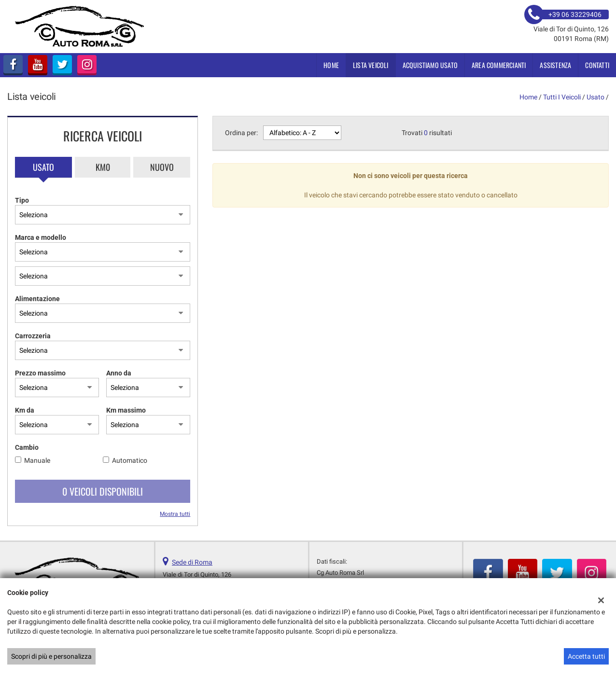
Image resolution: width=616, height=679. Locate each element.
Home (331, 65)
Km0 (103, 167)
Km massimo (126, 410)
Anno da (119, 373)
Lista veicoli (371, 65)
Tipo (22, 200)
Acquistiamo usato (430, 65)
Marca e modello (41, 237)
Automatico (130, 460)
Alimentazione (37, 299)
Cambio (27, 447)
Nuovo (162, 167)
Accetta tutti (586, 656)
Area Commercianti (499, 65)
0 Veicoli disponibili (103, 491)
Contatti (597, 65)
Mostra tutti (175, 514)
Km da (25, 410)
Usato (43, 167)
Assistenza (555, 65)
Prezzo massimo (40, 373)
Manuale (37, 460)
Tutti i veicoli (562, 97)
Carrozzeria (33, 336)
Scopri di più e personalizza (51, 656)
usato (595, 97)
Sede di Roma (192, 562)
